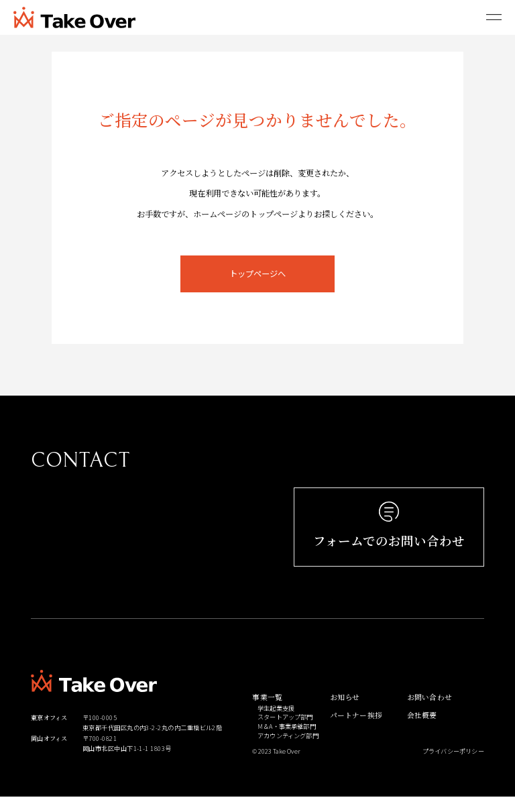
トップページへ (257, 274)
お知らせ (345, 711)
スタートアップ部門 (285, 731)
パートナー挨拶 (356, 729)
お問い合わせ (430, 711)
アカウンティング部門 (288, 749)
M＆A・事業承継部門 (287, 740)
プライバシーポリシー (453, 765)
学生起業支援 (276, 722)
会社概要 (422, 729)
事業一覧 (267, 711)
